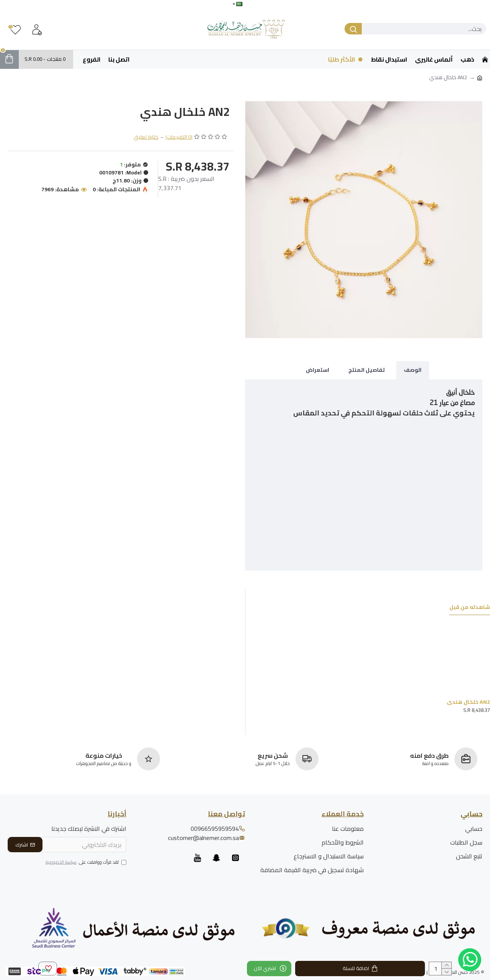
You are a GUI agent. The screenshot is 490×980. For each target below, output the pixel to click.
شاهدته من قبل (470, 608)
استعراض (318, 370)
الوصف (413, 370)
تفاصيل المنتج (367, 370)
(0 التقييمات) (179, 137)
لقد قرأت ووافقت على (85, 863)
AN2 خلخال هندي (468, 702)
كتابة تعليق (146, 137)
